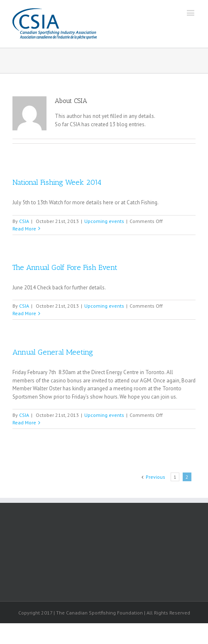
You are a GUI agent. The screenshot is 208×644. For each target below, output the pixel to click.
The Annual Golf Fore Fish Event (65, 267)
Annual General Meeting (53, 352)
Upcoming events (104, 221)
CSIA (24, 221)
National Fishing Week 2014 (57, 182)
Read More (24, 229)
